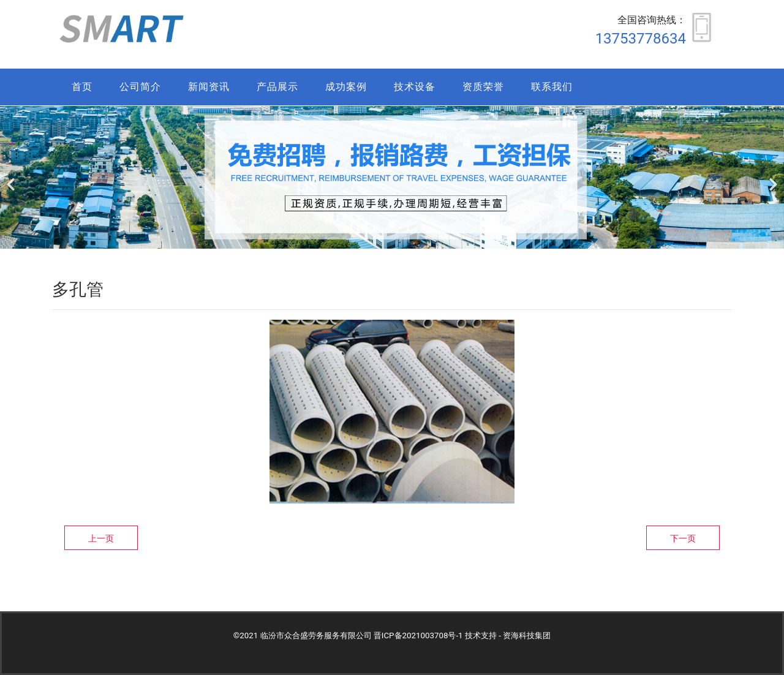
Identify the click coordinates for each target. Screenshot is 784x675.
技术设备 (415, 87)
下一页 (683, 538)
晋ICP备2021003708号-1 (418, 635)
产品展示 (277, 87)
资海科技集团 (527, 635)
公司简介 (140, 87)
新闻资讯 (209, 87)
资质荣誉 (483, 87)
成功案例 (346, 87)
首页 (82, 87)
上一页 (101, 538)
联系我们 (552, 87)
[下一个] (772, 177)
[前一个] (12, 177)
